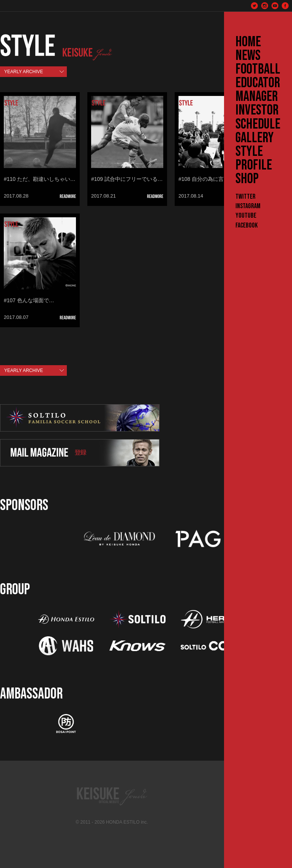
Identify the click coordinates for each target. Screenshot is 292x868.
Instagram (248, 206)
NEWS (248, 56)
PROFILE (254, 165)
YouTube (246, 216)
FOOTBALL (258, 69)
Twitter (245, 197)
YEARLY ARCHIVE (24, 72)
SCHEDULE (258, 124)
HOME (248, 42)
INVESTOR (257, 110)
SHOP (247, 179)
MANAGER (257, 97)
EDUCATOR (258, 83)
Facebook (247, 225)
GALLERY (255, 138)
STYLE (249, 152)
